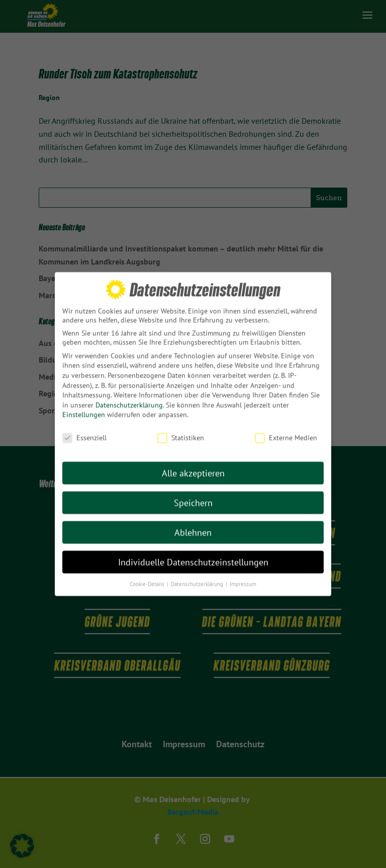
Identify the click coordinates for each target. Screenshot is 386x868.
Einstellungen (84, 405)
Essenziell (84, 428)
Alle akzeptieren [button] (193, 463)
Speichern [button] (193, 493)
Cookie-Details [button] (148, 574)
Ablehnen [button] (193, 523)
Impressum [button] (243, 574)
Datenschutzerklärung (129, 395)
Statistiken (181, 428)
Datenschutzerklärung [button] (198, 574)
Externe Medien (286, 428)
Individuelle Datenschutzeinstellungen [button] (193, 552)
